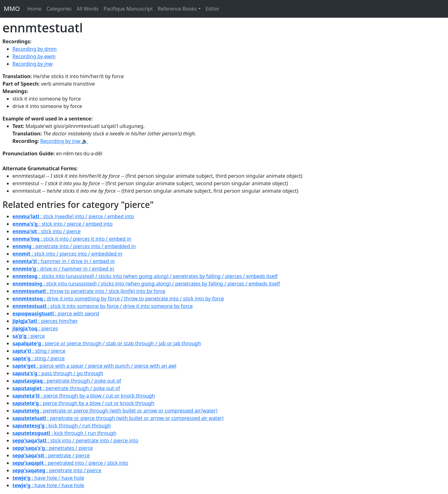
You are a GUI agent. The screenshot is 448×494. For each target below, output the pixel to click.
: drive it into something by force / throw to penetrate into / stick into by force (118, 299)
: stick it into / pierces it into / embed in (72, 239)
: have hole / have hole (48, 478)
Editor (213, 9)
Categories (59, 9)
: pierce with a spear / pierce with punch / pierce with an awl (94, 366)
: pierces (35, 328)
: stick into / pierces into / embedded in (67, 254)
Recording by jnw (33, 64)
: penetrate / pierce (51, 455)
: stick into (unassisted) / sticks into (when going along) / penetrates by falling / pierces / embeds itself (146, 284)
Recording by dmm (35, 49)
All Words (88, 9)
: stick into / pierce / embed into (63, 224)
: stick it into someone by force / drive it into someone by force (103, 306)
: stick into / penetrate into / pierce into (75, 440)
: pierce (29, 336)
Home (35, 9)
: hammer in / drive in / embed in (64, 261)
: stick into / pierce (47, 231)
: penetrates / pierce (53, 448)
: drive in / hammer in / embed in (63, 269)
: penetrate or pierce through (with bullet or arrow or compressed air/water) (115, 411)
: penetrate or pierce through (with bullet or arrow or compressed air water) (118, 418)
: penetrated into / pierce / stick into (70, 463)
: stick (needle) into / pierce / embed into (73, 216)
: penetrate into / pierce (57, 470)
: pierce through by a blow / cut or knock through (84, 396)
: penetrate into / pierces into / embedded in (74, 246)
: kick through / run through (62, 426)
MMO (12, 9)
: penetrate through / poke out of (67, 381)
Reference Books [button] (177, 9)
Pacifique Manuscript (128, 9)
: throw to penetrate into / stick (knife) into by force (89, 291)
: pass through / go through (58, 373)
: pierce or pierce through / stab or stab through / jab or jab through (107, 343)
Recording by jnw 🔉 (64, 141)
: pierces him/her (45, 321)
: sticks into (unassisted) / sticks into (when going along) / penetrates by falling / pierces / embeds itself (145, 276)
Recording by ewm (34, 56)
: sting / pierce (39, 351)
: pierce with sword (56, 313)
